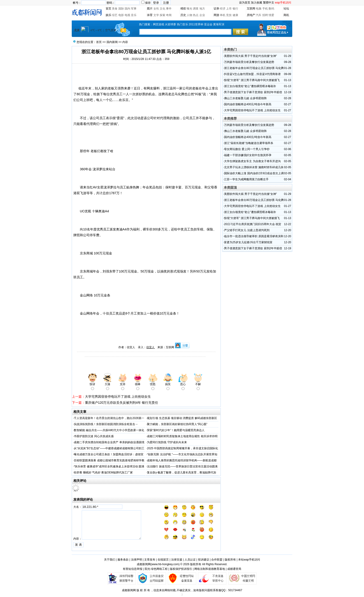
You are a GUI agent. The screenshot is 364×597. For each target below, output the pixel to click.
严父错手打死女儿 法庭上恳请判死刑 (247, 230)
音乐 (134, 15)
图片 (150, 9)
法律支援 (177, 560)
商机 (286, 15)
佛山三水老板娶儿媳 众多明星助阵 (245, 98)
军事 (134, 9)
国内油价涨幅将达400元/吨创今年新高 (248, 104)
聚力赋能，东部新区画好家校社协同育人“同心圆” (177, 424)
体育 (150, 15)
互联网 (251, 9)
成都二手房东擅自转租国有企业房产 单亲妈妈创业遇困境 (109, 442)
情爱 (271, 15)
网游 (216, 15)
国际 (121, 9)
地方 (202, 9)
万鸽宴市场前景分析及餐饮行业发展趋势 (249, 62)
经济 (223, 9)
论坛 (286, 9)
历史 (183, 15)
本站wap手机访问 (249, 560)
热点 (196, 15)
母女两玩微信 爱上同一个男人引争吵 (247, 149)
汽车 (259, 15)
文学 (156, 15)
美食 (115, 9)
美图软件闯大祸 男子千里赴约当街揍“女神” (250, 56)
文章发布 (150, 560)
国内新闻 (112, 42)
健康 (235, 15)
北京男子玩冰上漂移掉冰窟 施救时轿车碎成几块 (254, 167)
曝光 (189, 9)
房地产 (251, 15)
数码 (271, 9)
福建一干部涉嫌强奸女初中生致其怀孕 (248, 155)
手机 (265, 9)
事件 (169, 9)
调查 (196, 9)
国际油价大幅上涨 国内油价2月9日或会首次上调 (254, 173)
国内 (127, 9)
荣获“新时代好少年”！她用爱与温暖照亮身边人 (176, 430)
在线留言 (163, 560)
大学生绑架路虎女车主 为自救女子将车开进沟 (252, 161)
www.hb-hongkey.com (165, 564)
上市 (229, 9)
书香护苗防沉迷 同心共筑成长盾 (94, 436)
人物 (189, 15)
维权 (183, 9)
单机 (223, 15)
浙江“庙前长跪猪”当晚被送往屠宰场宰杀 (249, 143)
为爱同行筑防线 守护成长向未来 (167, 442)
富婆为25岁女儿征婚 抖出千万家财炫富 (248, 242)
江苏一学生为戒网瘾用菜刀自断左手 (246, 179)
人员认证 (190, 560)
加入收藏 (257, 3)
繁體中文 (269, 3)
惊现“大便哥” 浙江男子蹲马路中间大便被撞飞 (252, 80)
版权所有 (230, 560)
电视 (127, 15)
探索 (162, 15)
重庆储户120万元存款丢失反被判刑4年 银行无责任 (122, 403)
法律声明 (136, 560)
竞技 (229, 15)
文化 (162, 9)
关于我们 (110, 560)
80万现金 (83, 94)
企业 (202, 15)
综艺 (115, 15)
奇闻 (169, 15)
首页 (108, 9)
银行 (235, 9)
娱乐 (108, 15)
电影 (121, 15)
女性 (156, 9)
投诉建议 (204, 560)
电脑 (259, 9)
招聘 (265, 15)
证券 (216, 9)
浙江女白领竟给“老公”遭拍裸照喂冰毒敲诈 (250, 86)
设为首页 (245, 3)
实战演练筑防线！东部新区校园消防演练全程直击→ (106, 424)
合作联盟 (217, 560)
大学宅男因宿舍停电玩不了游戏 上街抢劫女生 (118, 397)
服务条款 (123, 560)
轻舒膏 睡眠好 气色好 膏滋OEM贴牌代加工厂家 (103, 472)
